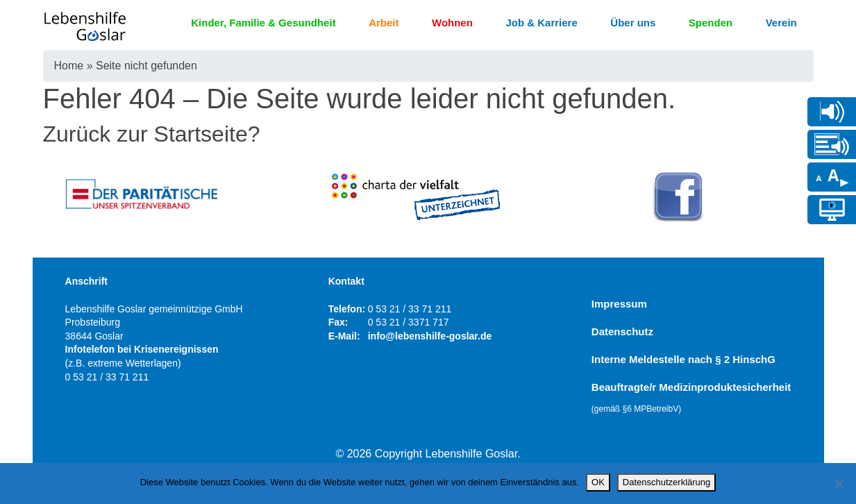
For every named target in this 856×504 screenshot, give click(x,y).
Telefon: (347, 309)
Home (69, 66)
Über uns (633, 23)
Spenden (711, 23)
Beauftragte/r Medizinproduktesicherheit (691, 397)
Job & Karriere (541, 23)
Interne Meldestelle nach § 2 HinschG (683, 359)
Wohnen (452, 23)
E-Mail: (344, 336)
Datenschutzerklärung (666, 482)
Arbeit (384, 23)
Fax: (338, 322)
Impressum (619, 304)
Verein (781, 23)
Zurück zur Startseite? (152, 134)
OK (598, 482)
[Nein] (839, 484)
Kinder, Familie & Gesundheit (263, 23)
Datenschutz (622, 331)
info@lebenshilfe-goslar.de (430, 336)
